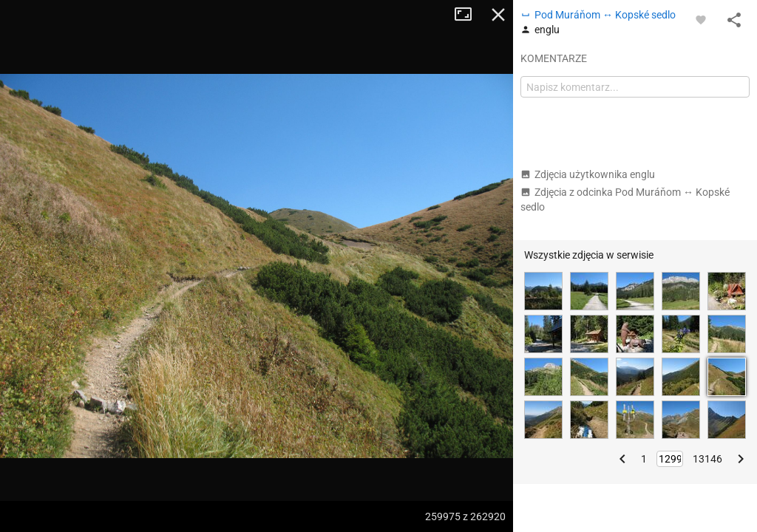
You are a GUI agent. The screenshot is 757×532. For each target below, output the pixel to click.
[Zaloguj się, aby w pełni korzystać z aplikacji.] (701, 19)
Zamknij (498, 15)
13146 (707, 459)
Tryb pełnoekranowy (469, 15)
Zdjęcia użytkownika (588, 174)
